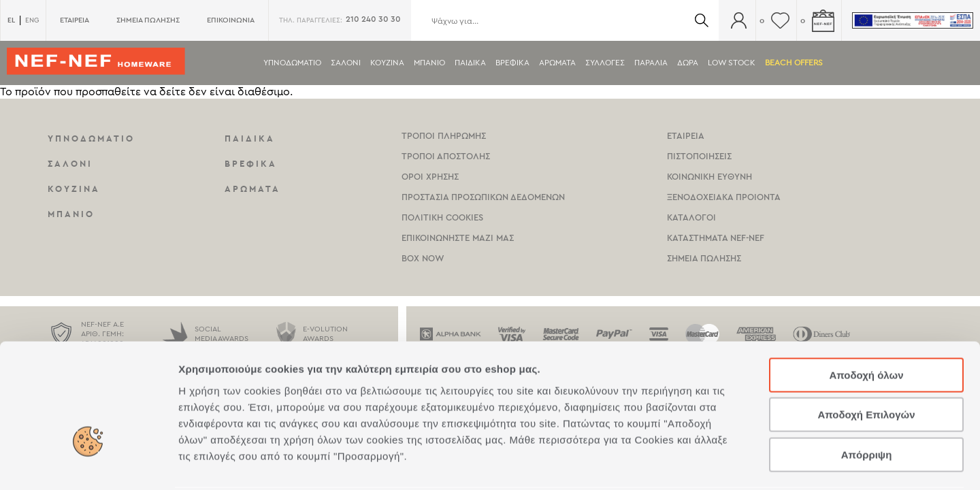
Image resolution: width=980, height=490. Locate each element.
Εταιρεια (686, 136)
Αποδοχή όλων (866, 324)
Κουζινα (387, 63)
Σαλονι (346, 63)
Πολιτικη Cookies (442, 217)
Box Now (423, 258)
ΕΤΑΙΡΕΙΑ (75, 20)
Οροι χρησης (430, 177)
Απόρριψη (867, 403)
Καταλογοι (691, 217)
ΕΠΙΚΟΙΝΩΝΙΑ (231, 20)
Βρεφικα (512, 63)
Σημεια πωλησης (704, 258)
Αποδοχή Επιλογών (866, 364)
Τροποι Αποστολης (446, 156)
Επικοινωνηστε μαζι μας (458, 238)
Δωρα (688, 63)
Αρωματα (557, 63)
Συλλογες (605, 63)
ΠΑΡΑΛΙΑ (651, 63)
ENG (32, 20)
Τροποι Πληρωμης (444, 136)
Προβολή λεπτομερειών (808, 463)
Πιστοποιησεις (699, 156)
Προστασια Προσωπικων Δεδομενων (483, 197)
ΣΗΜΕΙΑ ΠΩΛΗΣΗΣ (148, 20)
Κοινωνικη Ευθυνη (709, 177)
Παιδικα (470, 63)
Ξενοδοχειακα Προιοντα (724, 197)
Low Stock (732, 63)
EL (11, 20)
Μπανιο (429, 63)
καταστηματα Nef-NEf (716, 238)
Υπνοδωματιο (292, 63)
